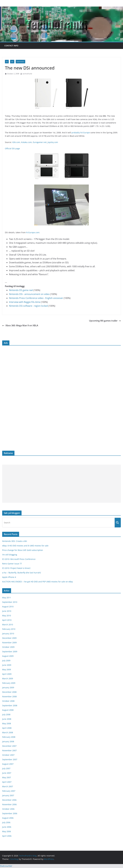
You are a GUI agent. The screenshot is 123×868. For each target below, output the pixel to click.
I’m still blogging (10, 555)
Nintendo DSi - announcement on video (29, 294)
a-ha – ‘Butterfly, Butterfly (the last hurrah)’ (22, 573)
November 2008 (9, 696)
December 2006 (9, 800)
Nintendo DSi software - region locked (28, 306)
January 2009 (8, 687)
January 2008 (8, 741)
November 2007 (9, 750)
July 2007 (6, 768)
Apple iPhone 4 (9, 577)
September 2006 (10, 813)
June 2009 (7, 665)
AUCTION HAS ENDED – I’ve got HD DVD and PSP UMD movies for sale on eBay (37, 582)
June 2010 (7, 611)
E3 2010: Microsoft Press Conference (19, 559)
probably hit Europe (81, 133)
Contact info (11, 46)
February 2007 (9, 791)
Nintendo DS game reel (21, 290)
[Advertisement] (61, 484)
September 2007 (10, 759)
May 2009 (7, 670)
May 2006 (7, 831)
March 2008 (8, 732)
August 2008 (8, 710)
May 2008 (7, 723)
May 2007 (7, 777)
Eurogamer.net (40, 142)
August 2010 (8, 607)
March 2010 (8, 625)
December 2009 (9, 638)
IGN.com (16, 142)
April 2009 (7, 674)
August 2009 (8, 656)
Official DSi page (12, 148)
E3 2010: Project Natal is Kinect (16, 568)
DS (7, 62)
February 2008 (9, 737)
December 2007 (9, 746)
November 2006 (9, 804)
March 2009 (8, 678)
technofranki (27, 74)
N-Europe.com (33, 232)
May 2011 (7, 598)
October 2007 (8, 755)
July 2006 (6, 822)
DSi (12, 62)
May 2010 (7, 616)
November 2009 (9, 643)
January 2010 (8, 634)
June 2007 (7, 773)
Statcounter (6, 866)
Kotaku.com (26, 142)
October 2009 (8, 647)
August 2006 (8, 818)
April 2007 (7, 782)
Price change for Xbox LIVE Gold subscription (23, 550)
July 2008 (6, 714)
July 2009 (6, 661)
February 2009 (9, 683)
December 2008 (9, 692)
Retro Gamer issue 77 (12, 564)
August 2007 (8, 764)
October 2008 (8, 701)
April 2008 (7, 728)
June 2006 (7, 827)
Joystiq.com (53, 142)
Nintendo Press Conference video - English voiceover (36, 298)
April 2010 (7, 620)
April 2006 (7, 836)
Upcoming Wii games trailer (105, 321)
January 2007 (8, 795)
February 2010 (9, 629)
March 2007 (8, 786)
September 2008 (10, 705)
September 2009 (10, 652)
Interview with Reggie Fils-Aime (25, 302)
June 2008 (7, 719)
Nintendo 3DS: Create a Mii (15, 541)
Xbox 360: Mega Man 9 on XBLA (20, 325)
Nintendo (20, 62)
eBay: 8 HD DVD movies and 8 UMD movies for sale (25, 546)
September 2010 (10, 602)
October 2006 (8, 809)
